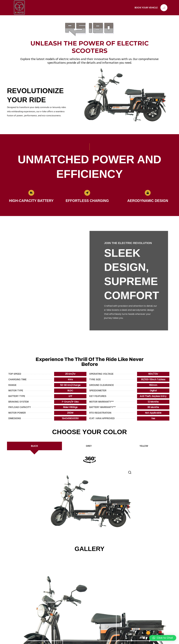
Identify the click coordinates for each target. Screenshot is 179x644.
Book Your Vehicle (146, 8)
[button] (163, 638)
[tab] (34, 446)
